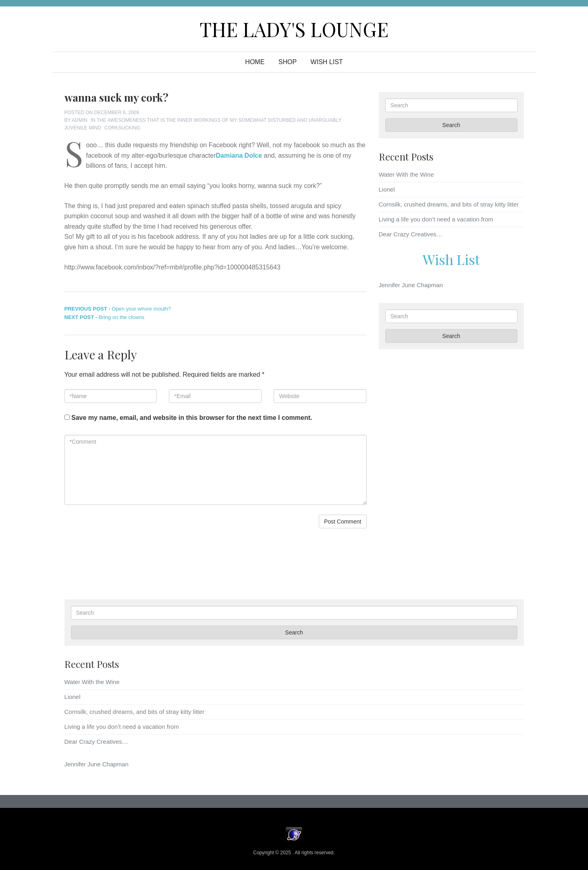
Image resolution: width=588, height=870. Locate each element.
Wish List (451, 259)
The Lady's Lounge (294, 29)
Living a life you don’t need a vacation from (436, 219)
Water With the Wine (406, 174)
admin (80, 120)
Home (255, 62)
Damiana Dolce (239, 155)
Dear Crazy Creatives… (411, 234)
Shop (288, 62)
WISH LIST (327, 62)
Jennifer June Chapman (411, 285)
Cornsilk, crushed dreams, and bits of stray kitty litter (449, 204)
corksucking (122, 128)
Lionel (387, 189)
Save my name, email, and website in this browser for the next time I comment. (192, 418)
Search (451, 125)
